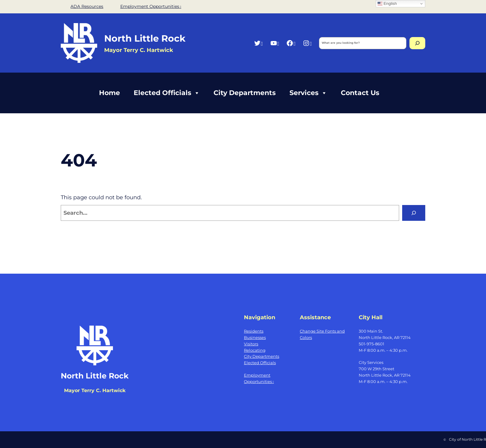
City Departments (245, 93)
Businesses (255, 337)
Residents (254, 331)
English (387, 4)
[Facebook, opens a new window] (291, 43)
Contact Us (360, 93)
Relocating (255, 350)
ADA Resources (87, 6)
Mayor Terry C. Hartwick (95, 390)
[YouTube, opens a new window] (275, 43)
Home (110, 93)
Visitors (251, 344)
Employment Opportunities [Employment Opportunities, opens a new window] (151, 6)
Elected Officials (167, 93)
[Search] (417, 43)
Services (308, 93)
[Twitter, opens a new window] (258, 43)
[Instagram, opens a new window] (307, 43)
